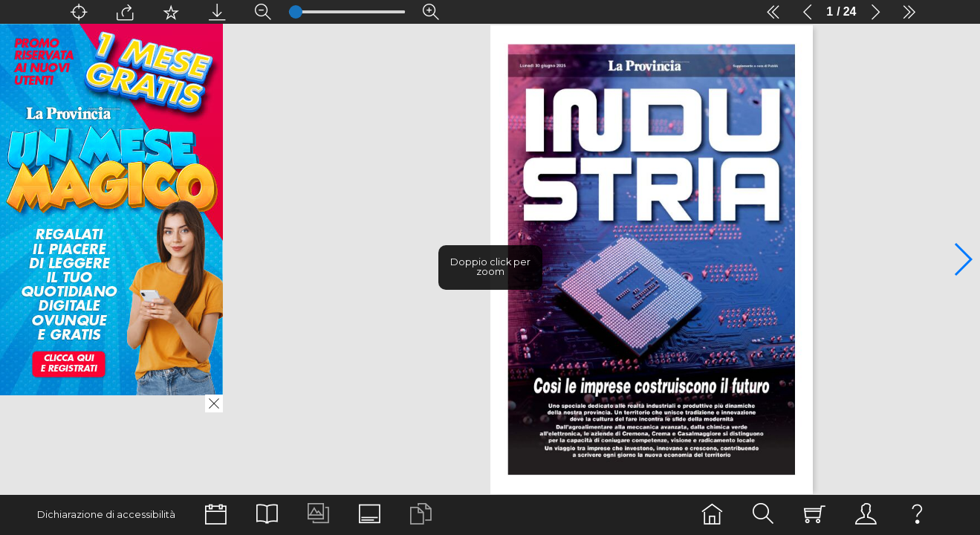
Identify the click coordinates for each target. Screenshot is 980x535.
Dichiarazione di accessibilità (106, 515)
